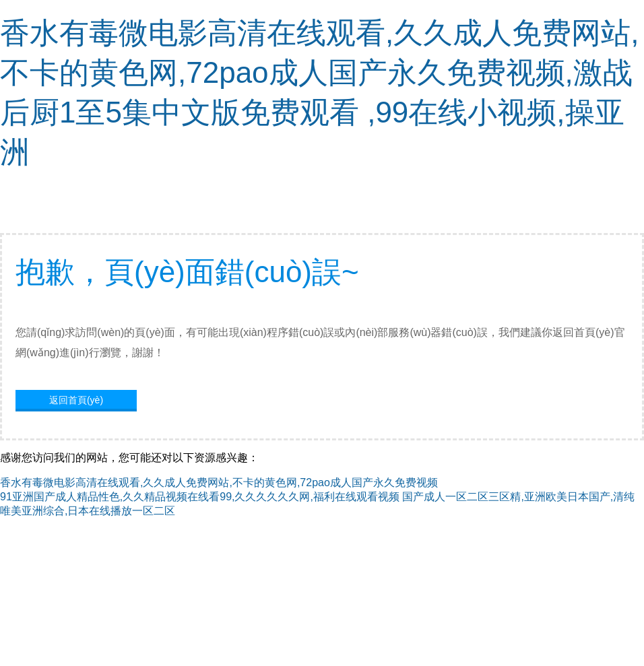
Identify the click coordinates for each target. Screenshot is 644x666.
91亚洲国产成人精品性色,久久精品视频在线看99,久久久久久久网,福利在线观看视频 (200, 497)
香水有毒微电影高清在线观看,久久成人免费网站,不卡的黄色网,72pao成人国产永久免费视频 (219, 482)
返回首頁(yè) (76, 400)
